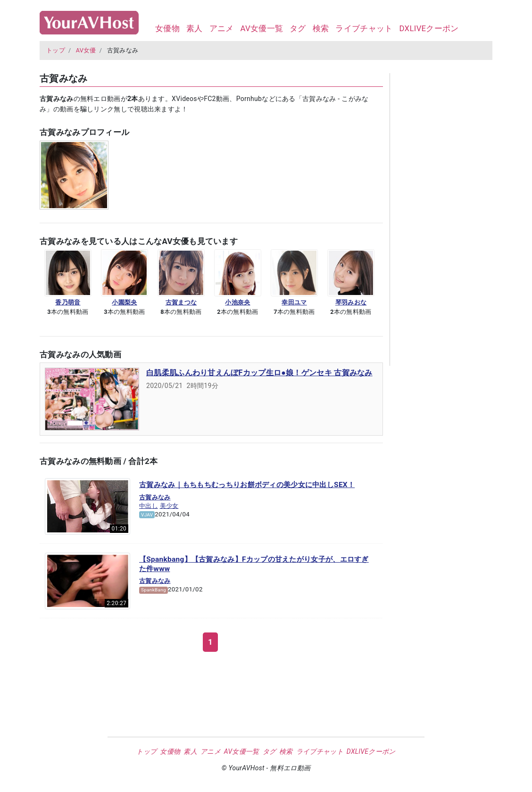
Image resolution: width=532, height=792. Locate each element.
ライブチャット (364, 28)
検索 (321, 28)
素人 (195, 28)
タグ (298, 28)
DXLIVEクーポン (429, 28)
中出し (149, 506)
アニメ (222, 28)
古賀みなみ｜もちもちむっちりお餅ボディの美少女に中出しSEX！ (247, 485)
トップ (56, 50)
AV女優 (86, 50)
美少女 (169, 506)
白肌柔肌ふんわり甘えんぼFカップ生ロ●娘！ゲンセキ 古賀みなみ (259, 373)
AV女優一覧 (262, 28)
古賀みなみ (155, 497)
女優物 (167, 28)
